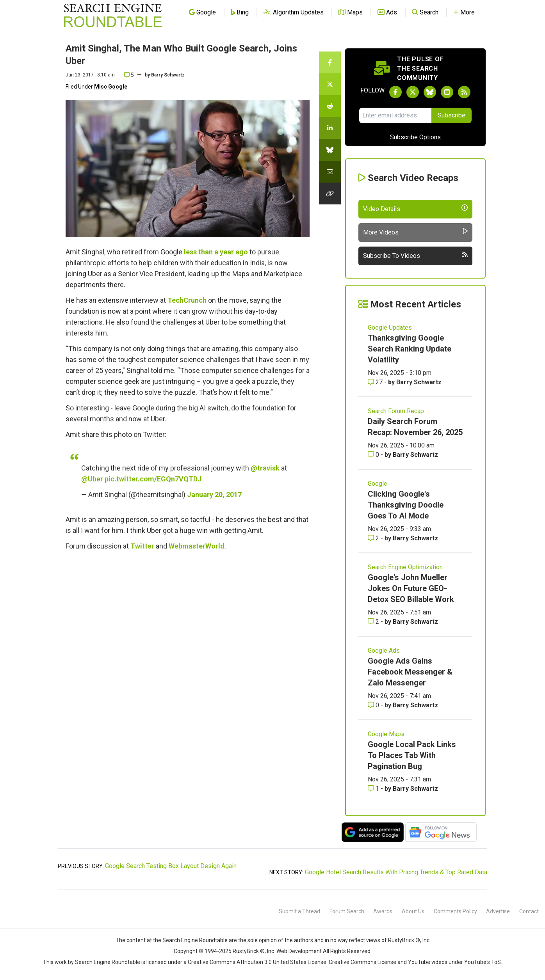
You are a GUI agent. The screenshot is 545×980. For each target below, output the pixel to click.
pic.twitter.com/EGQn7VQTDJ (153, 479)
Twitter (142, 546)
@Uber (92, 479)
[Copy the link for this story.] (330, 194)
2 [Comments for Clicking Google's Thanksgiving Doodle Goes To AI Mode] (374, 538)
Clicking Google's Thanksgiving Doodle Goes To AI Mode (406, 505)
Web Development (299, 951)
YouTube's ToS (483, 962)
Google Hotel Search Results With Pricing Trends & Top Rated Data (396, 872)
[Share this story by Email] (330, 172)
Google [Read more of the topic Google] (378, 484)
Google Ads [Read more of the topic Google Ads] (384, 651)
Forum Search (347, 911)
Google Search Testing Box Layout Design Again (171, 866)
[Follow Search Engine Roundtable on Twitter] (413, 92)
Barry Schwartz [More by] (168, 75)
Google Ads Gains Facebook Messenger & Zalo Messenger (410, 672)
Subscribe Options (415, 137)
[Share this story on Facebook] (330, 62)
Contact (529, 911)
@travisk (265, 468)
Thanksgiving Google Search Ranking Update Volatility (410, 349)
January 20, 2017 (214, 494)
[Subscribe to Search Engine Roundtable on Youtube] (447, 92)
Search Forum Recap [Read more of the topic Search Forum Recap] (396, 411)
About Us (413, 911)
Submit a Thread (299, 911)
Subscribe (451, 115)
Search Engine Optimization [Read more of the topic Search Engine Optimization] (405, 567)
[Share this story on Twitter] (330, 84)
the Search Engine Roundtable (191, 940)
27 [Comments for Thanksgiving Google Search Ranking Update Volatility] (376, 382)
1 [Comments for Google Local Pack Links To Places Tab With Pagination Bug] (374, 789)
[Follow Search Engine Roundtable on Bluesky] (430, 92)
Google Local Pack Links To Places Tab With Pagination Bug (412, 755)
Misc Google (111, 87)
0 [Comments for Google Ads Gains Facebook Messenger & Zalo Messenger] (374, 705)
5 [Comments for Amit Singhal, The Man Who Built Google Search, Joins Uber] (129, 75)
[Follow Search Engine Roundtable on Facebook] (395, 92)
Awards (383, 911)
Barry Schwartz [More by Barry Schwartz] (419, 382)
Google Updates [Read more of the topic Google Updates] (390, 328)
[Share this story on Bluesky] (330, 150)
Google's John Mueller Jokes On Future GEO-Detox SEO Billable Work (411, 588)
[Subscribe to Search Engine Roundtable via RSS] (464, 92)
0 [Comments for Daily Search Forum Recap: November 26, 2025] (374, 455)
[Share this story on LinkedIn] (330, 128)
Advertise (498, 911)
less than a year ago (216, 252)
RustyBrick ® (249, 951)
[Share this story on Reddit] (330, 106)
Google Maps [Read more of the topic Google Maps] (386, 734)
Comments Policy (455, 911)
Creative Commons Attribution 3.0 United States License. (258, 962)
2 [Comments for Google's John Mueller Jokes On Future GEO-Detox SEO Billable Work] (374, 622)
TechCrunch (187, 300)
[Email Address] (395, 115)
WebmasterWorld (197, 546)
